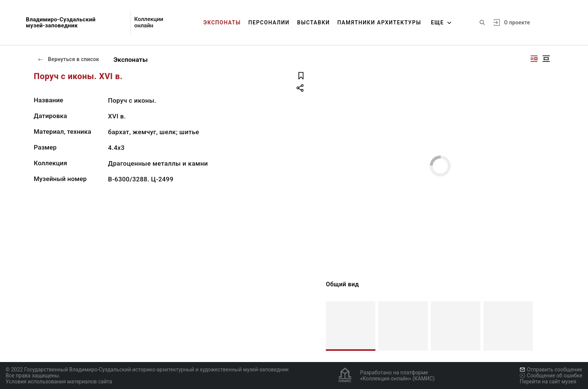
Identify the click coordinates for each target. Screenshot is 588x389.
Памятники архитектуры (379, 22)
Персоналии (269, 22)
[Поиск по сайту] (482, 22)
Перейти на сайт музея (548, 382)
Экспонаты (222, 22)
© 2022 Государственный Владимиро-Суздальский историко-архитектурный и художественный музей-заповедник (147, 370)
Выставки (313, 22)
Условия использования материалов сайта (59, 382)
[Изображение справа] (534, 59)
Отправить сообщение (551, 370)
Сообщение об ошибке (551, 376)
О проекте (517, 22)
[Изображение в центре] (546, 59)
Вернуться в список (68, 59)
